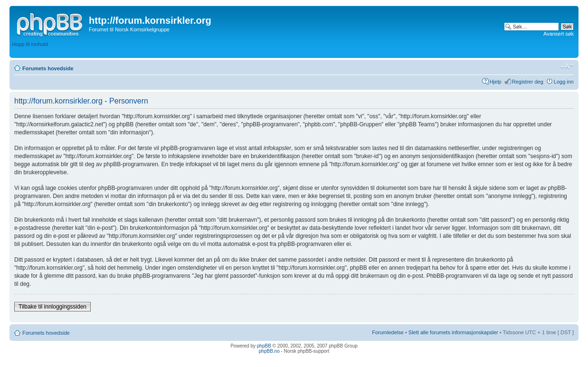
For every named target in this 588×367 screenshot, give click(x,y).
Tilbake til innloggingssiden (52, 307)
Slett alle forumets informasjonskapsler (453, 332)
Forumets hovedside (48, 68)
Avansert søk (559, 34)
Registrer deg (528, 82)
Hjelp (496, 82)
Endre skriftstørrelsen (567, 66)
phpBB (264, 346)
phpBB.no (269, 351)
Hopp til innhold (30, 44)
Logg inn (564, 82)
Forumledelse (388, 332)
